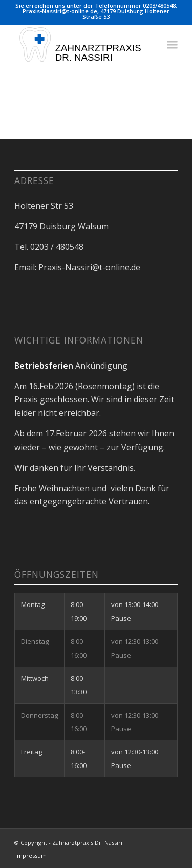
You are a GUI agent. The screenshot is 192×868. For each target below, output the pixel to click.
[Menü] (172, 45)
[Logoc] (80, 45)
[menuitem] (172, 45)
